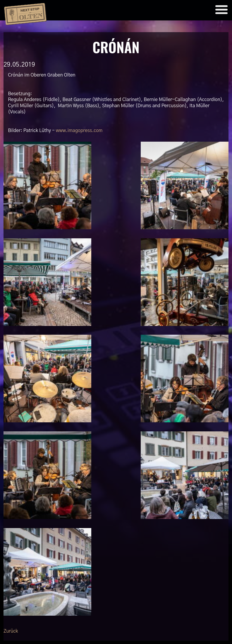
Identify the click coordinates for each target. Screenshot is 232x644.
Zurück (11, 631)
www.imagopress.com (79, 131)
